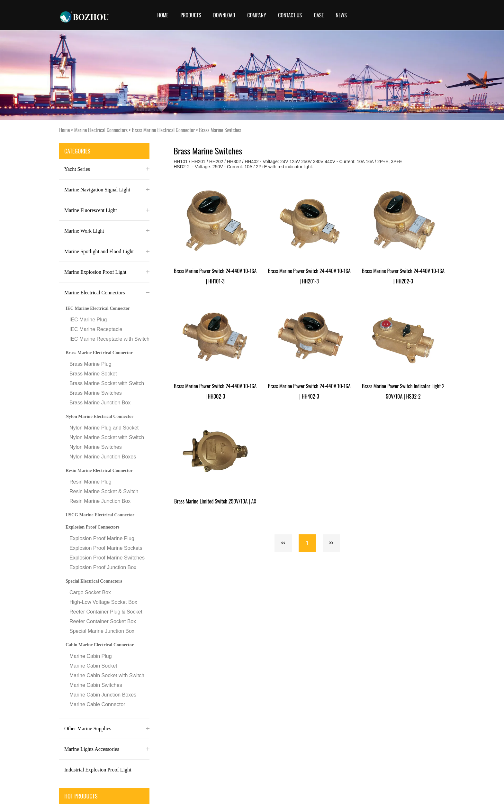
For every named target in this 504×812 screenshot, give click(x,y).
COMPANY (256, 15)
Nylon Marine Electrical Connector (99, 416)
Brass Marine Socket (93, 374)
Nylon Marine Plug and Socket (104, 428)
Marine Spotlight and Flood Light (99, 251)
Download (224, 15)
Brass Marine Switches (220, 130)
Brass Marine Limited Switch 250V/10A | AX (215, 501)
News (341, 15)
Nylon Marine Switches (96, 447)
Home (163, 15)
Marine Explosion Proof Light (95, 272)
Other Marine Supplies (88, 729)
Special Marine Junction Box (102, 631)
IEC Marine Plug (88, 320)
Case (319, 15)
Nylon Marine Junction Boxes (103, 457)
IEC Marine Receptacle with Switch (109, 339)
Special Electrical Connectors (94, 581)
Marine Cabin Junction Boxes (103, 695)
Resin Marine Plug (90, 482)
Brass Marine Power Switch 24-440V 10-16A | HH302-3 (215, 391)
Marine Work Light (84, 231)
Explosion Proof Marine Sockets (106, 548)
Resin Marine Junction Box (100, 501)
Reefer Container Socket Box (103, 621)
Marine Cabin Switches (96, 685)
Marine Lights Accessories (92, 749)
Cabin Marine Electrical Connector (100, 645)
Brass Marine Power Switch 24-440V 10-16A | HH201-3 (309, 276)
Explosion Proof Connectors (93, 527)
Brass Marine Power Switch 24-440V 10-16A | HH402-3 (309, 391)
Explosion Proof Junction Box (103, 567)
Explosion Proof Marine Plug (102, 538)
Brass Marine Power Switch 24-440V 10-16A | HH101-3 (215, 276)
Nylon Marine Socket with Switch (107, 437)
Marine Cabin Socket (93, 666)
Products (191, 15)
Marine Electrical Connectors (101, 130)
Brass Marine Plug (90, 364)
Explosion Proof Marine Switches (107, 558)
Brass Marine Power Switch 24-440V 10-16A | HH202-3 (403, 276)
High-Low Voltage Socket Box (103, 602)
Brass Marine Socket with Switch (107, 383)
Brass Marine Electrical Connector (163, 130)
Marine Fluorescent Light (91, 210)
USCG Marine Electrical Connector (100, 515)
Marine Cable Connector (97, 704)
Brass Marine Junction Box (100, 403)
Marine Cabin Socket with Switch (107, 675)
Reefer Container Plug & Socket (106, 612)
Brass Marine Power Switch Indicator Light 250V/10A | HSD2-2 (403, 391)
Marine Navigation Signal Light (97, 190)
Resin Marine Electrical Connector (99, 471)
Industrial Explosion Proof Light (98, 770)
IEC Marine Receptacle (96, 329)
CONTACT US (290, 15)
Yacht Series (77, 169)
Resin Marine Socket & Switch (104, 491)
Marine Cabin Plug (91, 656)
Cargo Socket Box (90, 592)
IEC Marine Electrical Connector (98, 308)
